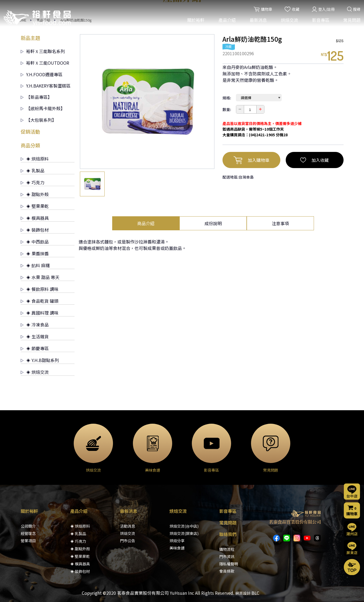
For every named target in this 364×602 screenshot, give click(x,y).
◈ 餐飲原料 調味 (40, 289)
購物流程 (227, 549)
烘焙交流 (289, 21)
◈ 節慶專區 (35, 348)
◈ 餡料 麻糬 (35, 265)
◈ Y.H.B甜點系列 (40, 360)
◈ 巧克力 (33, 182)
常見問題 (351, 21)
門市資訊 (227, 556)
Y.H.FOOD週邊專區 (42, 74)
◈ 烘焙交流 (35, 372)
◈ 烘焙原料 (35, 159)
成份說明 (213, 223)
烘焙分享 (177, 541)
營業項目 (28, 541)
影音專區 (320, 21)
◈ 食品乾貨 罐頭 (40, 301)
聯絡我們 (228, 534)
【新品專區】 (36, 97)
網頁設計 (243, 593)
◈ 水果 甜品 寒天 (40, 277)
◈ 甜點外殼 (35, 194)
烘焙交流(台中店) (184, 526)
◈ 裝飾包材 (35, 230)
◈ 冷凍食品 (35, 325)
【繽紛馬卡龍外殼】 (43, 108)
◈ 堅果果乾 (35, 206)
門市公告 (128, 541)
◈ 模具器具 (35, 218)
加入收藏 (314, 160)
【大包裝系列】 (38, 120)
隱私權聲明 (229, 564)
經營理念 (28, 533)
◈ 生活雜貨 (35, 336)
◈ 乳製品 (33, 170)
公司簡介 (28, 526)
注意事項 (280, 223)
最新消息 (258, 21)
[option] (147, 102)
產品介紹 (227, 21)
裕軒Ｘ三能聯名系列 (43, 51)
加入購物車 (251, 160)
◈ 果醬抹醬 (35, 253)
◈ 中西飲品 (35, 242)
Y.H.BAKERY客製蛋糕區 (46, 86)
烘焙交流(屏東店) (184, 533)
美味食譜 (177, 548)
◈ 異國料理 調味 (40, 313)
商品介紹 (146, 223)
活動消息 (128, 526)
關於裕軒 (195, 21)
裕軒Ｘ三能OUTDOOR (45, 63)
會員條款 (227, 571)
